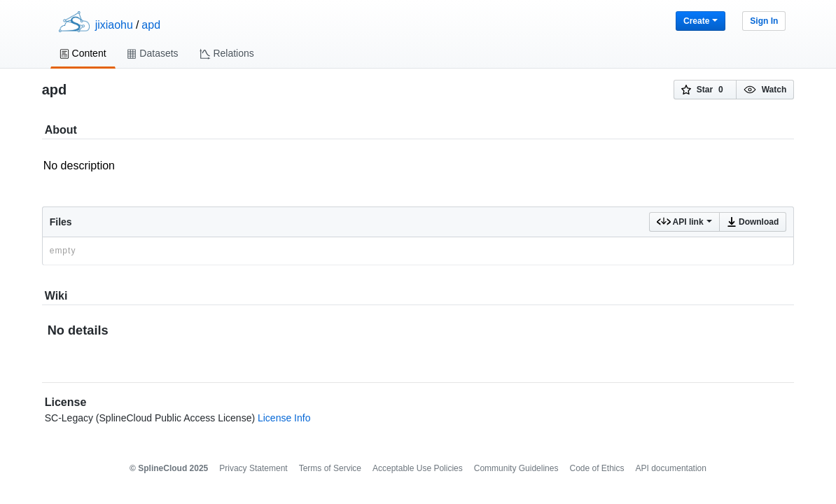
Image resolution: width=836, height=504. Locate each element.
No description (418, 174)
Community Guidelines (516, 468)
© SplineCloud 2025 (169, 468)
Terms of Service (330, 468)
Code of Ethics (597, 468)
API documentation (671, 468)
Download (753, 222)
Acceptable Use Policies (418, 468)
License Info (284, 418)
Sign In (764, 21)
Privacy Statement (253, 468)
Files (61, 222)
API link (684, 222)
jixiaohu (114, 25)
